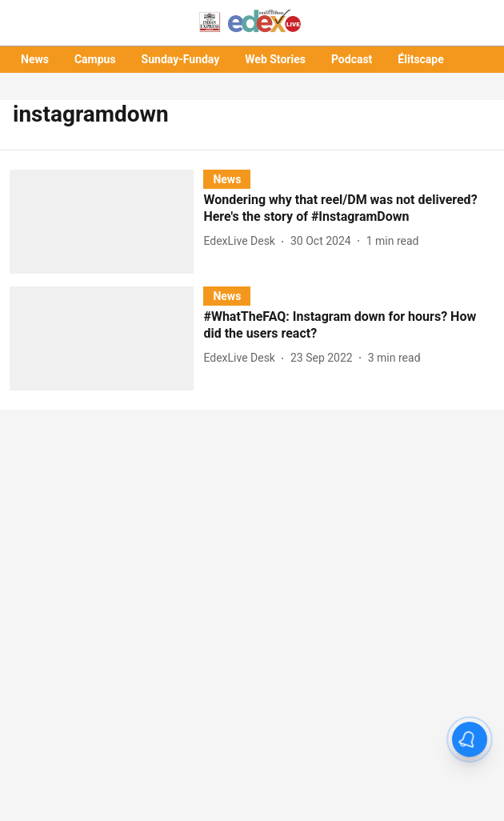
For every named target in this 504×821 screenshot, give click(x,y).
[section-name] (227, 179)
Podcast (352, 59)
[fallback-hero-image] (106, 222)
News (35, 59)
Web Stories (275, 59)
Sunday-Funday (181, 59)
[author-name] (242, 241)
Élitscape (420, 59)
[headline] (349, 209)
